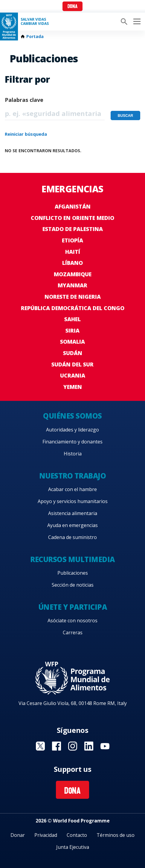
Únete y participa (73, 607)
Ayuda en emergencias (72, 525)
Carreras (73, 632)
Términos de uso (116, 835)
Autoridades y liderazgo (72, 430)
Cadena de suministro (72, 537)
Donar (18, 835)
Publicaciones (73, 573)
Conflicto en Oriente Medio (72, 218)
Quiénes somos (72, 416)
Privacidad (46, 835)
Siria (72, 330)
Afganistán (73, 206)
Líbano (72, 263)
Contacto (77, 835)
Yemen (73, 387)
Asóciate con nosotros (72, 621)
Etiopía (72, 240)
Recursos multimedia (72, 559)
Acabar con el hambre (72, 489)
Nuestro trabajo (73, 476)
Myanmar (72, 285)
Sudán (73, 353)
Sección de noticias (73, 585)
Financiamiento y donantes (72, 442)
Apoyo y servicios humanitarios (73, 501)
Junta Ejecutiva (73, 847)
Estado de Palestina (73, 229)
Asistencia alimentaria (73, 513)
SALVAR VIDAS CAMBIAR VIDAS (35, 22)
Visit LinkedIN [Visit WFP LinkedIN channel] (89, 746)
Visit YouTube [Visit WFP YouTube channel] (105, 746)
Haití (73, 252)
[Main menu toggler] (136, 22)
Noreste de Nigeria (73, 297)
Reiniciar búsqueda (26, 134)
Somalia (72, 342)
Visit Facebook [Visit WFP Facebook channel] (57, 746)
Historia (73, 454)
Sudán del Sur (72, 364)
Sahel (72, 319)
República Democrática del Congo (73, 308)
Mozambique (73, 274)
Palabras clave (24, 100)
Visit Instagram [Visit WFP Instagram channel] (73, 746)
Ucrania (73, 375)
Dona (72, 7)
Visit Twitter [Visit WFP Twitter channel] (40, 746)
